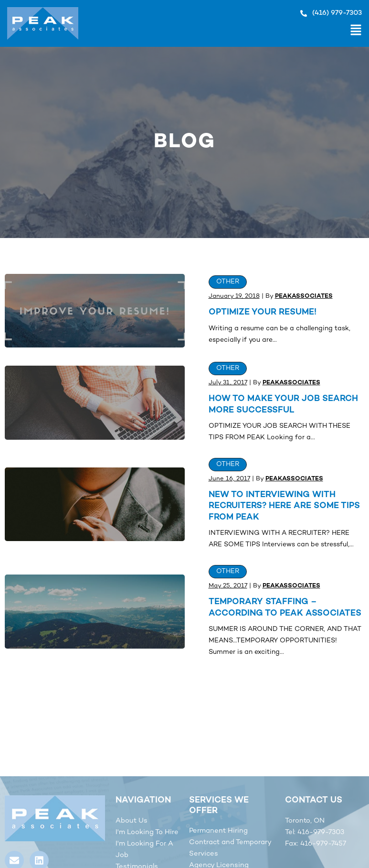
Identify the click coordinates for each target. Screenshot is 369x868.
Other (228, 282)
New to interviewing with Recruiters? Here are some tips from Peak (284, 506)
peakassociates (304, 296)
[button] (220, 32)
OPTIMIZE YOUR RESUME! (263, 312)
